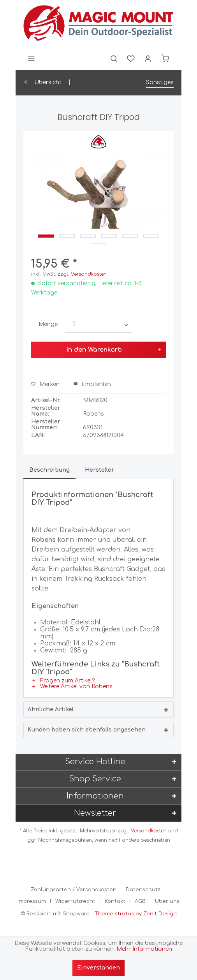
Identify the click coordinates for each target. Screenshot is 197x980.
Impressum (32, 901)
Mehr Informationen (144, 949)
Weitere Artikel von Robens (72, 687)
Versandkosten (149, 831)
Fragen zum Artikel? (63, 681)
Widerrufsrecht (75, 901)
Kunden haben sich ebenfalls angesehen (87, 730)
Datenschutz (143, 890)
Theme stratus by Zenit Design (136, 914)
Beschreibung (49, 470)
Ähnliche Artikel (51, 709)
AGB (140, 901)
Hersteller (99, 470)
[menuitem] (31, 58)
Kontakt (115, 901)
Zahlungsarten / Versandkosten (74, 890)
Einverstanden (98, 968)
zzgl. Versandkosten (82, 274)
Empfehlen (92, 384)
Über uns (167, 901)
